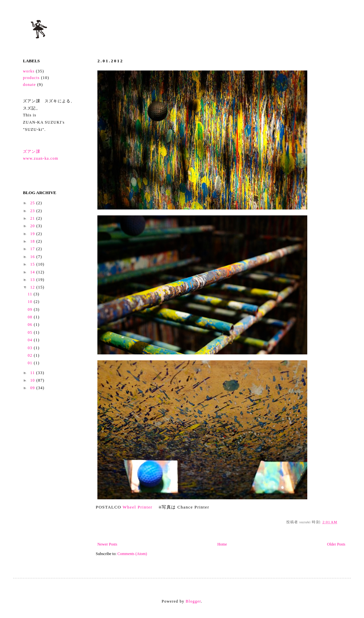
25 (33, 203)
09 (31, 309)
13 (33, 280)
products (31, 78)
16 (33, 257)
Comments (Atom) (132, 554)
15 (33, 264)
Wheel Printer (138, 507)
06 (31, 325)
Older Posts (336, 544)
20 (33, 226)
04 (31, 340)
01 (31, 363)
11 (30, 294)
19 (33, 234)
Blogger (193, 601)
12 (33, 287)
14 (33, 272)
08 (31, 317)
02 (31, 355)
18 (33, 241)
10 (31, 302)
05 (31, 332)
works (29, 71)
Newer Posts (107, 544)
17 (33, 249)
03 (31, 348)
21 (33, 218)
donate (29, 85)
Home (222, 544)
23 (33, 211)
